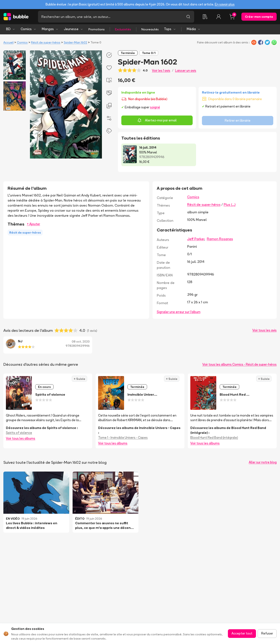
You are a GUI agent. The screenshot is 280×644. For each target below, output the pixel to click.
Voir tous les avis (264, 330)
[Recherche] (110, 17)
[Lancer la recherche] (188, 17)
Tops (170, 29)
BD (11, 29)
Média (194, 29)
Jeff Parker (196, 239)
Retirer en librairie (238, 120)
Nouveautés (150, 29)
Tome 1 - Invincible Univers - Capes (123, 438)
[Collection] (205, 17)
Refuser (267, 633)
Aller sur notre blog (263, 462)
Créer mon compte (259, 17)
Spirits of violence (19, 433)
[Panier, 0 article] (232, 17)
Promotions (97, 29)
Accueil (8, 42)
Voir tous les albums (21, 438)
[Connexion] (219, 17)
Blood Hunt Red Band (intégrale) (214, 438)
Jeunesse (74, 29)
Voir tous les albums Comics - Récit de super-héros (239, 364)
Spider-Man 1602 (75, 42)
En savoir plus (225, 4)
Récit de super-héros (46, 42)
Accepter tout (242, 633)
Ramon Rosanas (220, 239)
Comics (28, 29)
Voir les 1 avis (161, 71)
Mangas (50, 29)
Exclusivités (123, 29)
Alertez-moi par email (157, 120)
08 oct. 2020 (81, 341)
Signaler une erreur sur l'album (179, 312)
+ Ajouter (33, 224)
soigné (155, 107)
